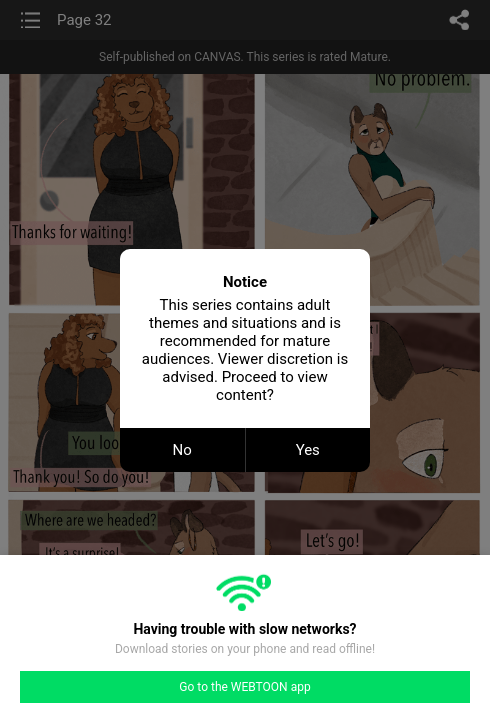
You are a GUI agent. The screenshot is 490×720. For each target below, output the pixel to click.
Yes (308, 450)
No (182, 450)
